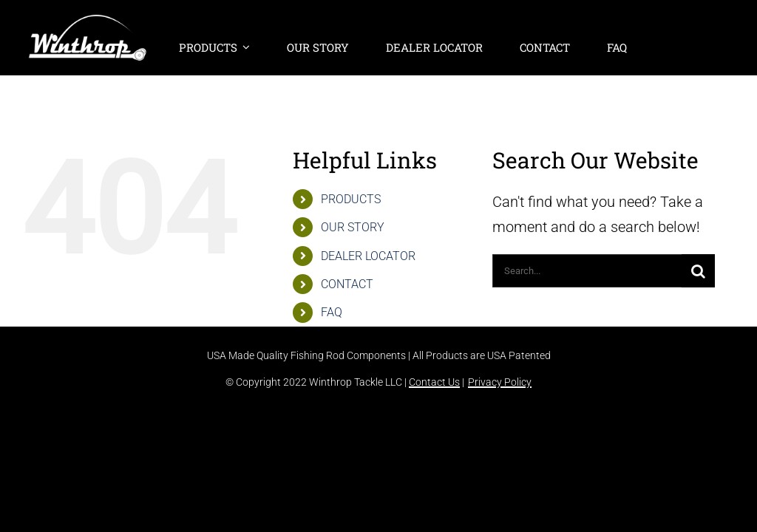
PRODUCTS (351, 199)
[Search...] (587, 271)
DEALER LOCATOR (368, 256)
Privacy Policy (500, 382)
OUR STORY (353, 227)
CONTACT (347, 284)
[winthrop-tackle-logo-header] (88, 22)
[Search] (698, 271)
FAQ (332, 312)
